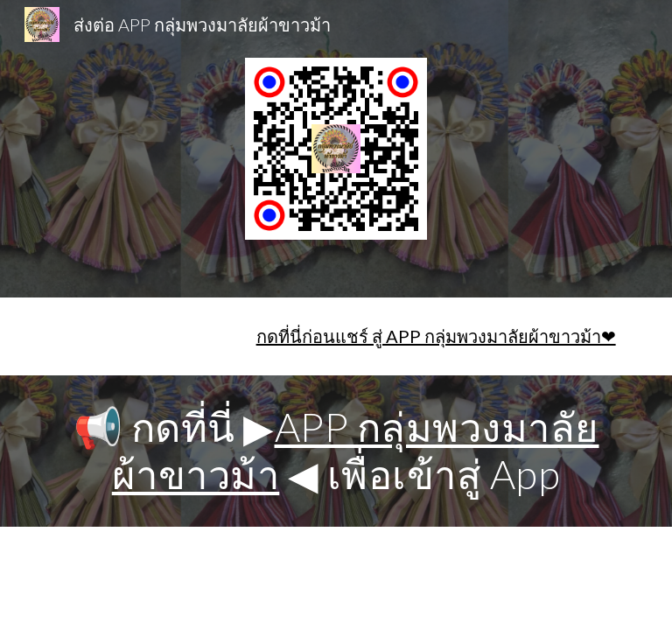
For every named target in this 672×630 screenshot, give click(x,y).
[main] (336, 336)
